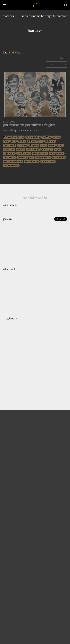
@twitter (8, 219)
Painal (60, 145)
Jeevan (57, 137)
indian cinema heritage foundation (45, 16)
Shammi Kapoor (25, 157)
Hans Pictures (48, 161)
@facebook (9, 269)
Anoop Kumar (57, 153)
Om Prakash (10, 145)
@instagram (10, 205)
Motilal (22, 141)
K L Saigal (47, 149)
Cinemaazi (38, 131)
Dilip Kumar (9, 157)
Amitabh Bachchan (13, 161)
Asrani (52, 145)
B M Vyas (46, 137)
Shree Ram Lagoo (15, 137)
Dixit (14, 141)
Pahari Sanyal (33, 149)
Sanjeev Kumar (43, 157)
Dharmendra (59, 157)
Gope (6, 141)
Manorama (9, 149)
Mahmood (50, 141)
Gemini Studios (11, 166)
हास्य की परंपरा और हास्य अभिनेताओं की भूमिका (29, 125)
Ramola (21, 149)
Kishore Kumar (40, 153)
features (8, 16)
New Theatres (32, 161)
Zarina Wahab (33, 137)
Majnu (58, 149)
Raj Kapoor (9, 153)
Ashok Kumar (24, 153)
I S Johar (22, 145)
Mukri (43, 145)
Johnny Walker (35, 141)
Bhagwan (34, 145)
